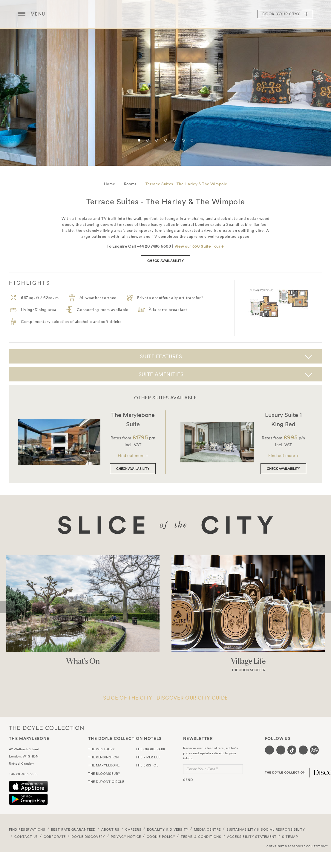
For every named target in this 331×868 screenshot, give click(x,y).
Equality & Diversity (168, 829)
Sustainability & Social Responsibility (266, 829)
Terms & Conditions (201, 837)
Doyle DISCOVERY (88, 837)
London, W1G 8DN (24, 756)
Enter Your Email (202, 769)
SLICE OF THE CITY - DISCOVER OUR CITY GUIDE (166, 698)
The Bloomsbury (104, 774)
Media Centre (207, 829)
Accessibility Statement (252, 837)
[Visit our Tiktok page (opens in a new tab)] (292, 750)
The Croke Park (151, 749)
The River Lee (148, 757)
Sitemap (290, 837)
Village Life (248, 661)
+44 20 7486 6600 (23, 774)
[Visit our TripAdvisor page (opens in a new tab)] (314, 750)
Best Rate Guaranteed (73, 829)
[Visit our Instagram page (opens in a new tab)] (281, 750)
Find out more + (133, 456)
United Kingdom (22, 763)
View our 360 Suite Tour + (199, 246)
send (188, 780)
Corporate (55, 837)
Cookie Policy (161, 837)
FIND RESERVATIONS (27, 829)
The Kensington (104, 757)
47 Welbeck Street (24, 749)
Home (110, 184)
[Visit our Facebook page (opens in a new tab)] (269, 750)
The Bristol (147, 765)
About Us (111, 829)
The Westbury (102, 749)
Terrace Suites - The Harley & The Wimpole (186, 184)
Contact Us (26, 837)
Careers (133, 829)
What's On (83, 661)
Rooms (130, 184)
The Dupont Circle (106, 782)
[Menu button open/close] (22, 14)
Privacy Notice (126, 837)
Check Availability (133, 469)
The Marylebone (166, 14)
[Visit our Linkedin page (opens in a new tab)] (303, 750)
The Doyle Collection (46, 728)
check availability (166, 261)
